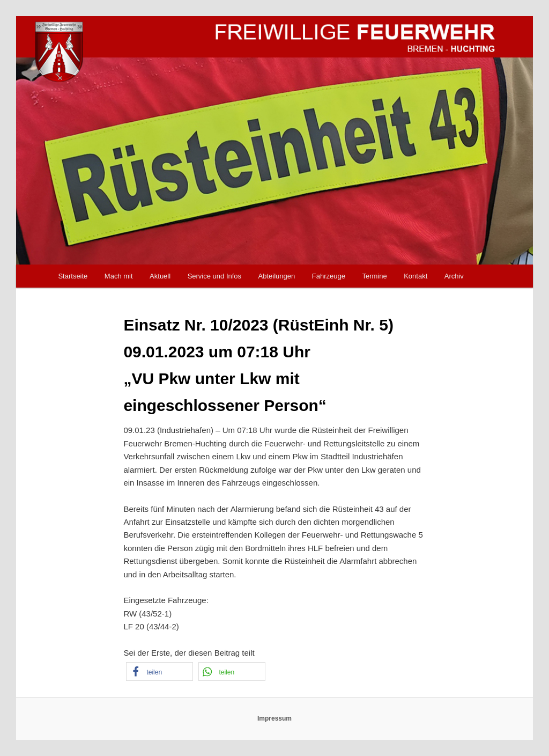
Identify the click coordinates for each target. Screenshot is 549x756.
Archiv (454, 276)
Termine (374, 276)
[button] (159, 671)
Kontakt (416, 276)
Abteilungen (277, 276)
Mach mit (119, 276)
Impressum (274, 718)
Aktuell (160, 276)
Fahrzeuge (329, 276)
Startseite (73, 276)
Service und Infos (214, 276)
